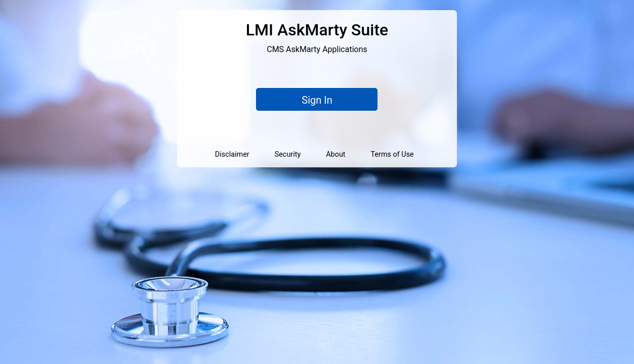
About (335, 154)
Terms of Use (392, 154)
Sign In (317, 100)
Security (288, 154)
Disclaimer (232, 154)
